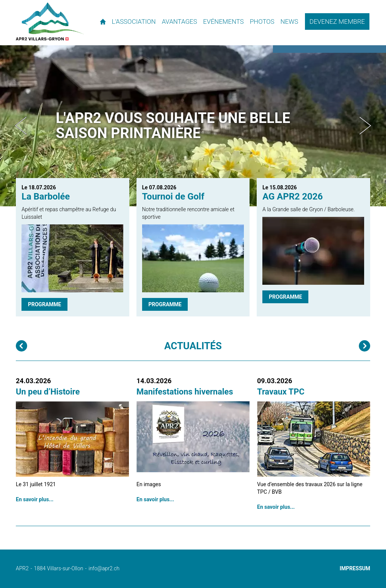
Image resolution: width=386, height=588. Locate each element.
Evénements (224, 21)
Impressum (355, 568)
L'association (134, 21)
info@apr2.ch (104, 568)
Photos (262, 21)
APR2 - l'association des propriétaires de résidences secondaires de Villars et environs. (50, 21)
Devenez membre (337, 21)
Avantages (179, 21)
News (289, 21)
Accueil (103, 21)
